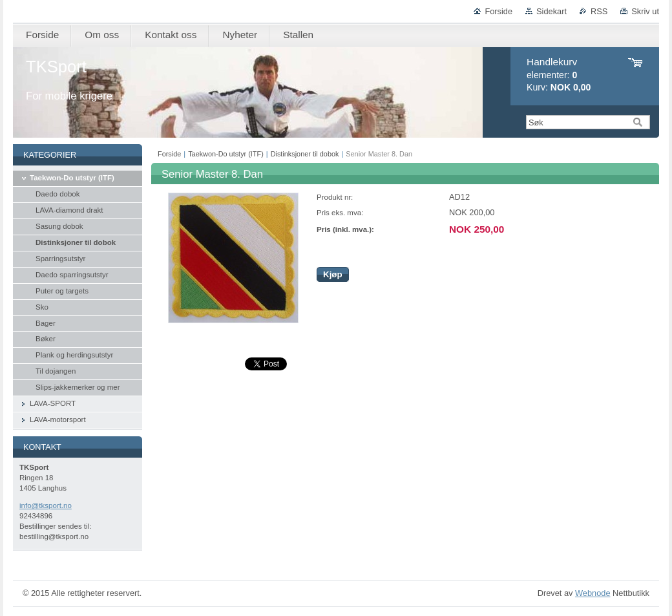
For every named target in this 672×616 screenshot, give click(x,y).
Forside (499, 11)
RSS (599, 11)
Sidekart (551, 11)
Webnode (593, 593)
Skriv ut (645, 11)
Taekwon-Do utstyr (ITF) (226, 154)
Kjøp (333, 274)
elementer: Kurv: (559, 75)
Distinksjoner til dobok (305, 154)
